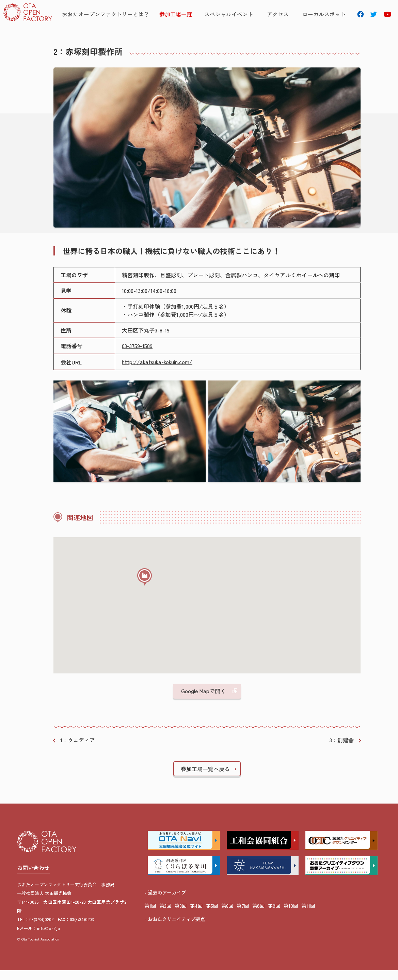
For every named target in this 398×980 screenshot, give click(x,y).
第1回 (150, 915)
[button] (147, 592)
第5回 (212, 915)
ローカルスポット (317, 15)
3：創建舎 (341, 750)
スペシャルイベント (232, 15)
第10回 (291, 915)
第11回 (308, 915)
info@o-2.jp (49, 939)
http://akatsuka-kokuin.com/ (158, 372)
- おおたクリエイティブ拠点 (175, 929)
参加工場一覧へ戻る (205, 779)
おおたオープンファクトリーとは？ (113, 15)
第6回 (227, 915)
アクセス (275, 15)
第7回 (243, 915)
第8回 (258, 915)
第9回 (274, 915)
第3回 (181, 915)
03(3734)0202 (41, 930)
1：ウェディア (78, 750)
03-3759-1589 (138, 356)
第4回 (196, 915)
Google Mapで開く (203, 701)
